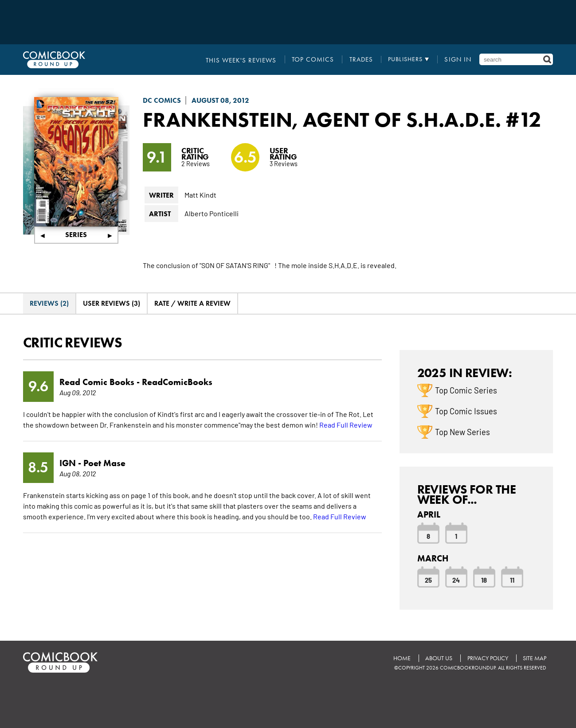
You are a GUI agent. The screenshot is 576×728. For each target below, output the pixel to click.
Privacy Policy (487, 658)
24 (456, 580)
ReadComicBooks (177, 382)
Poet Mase (104, 463)
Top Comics (318, 59)
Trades (364, 59)
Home (401, 658)
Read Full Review (346, 424)
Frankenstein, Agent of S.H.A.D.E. (325, 119)
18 (484, 580)
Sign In (459, 59)
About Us (438, 658)
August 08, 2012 (220, 100)
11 (512, 580)
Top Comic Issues (466, 411)
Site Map (535, 658)
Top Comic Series (466, 390)
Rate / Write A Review (192, 303)
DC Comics (162, 100)
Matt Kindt (200, 195)
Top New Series (462, 432)
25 (428, 580)
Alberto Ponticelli (212, 213)
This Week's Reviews (251, 59)
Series (76, 235)
